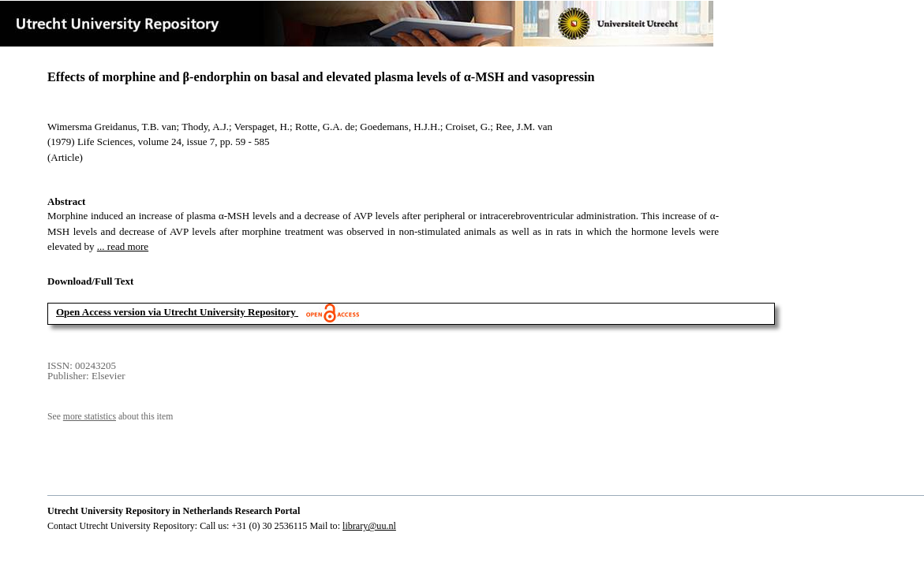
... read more (123, 246)
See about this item (110, 417)
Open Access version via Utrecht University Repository (176, 312)
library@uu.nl (369, 526)
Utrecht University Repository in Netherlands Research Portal (174, 511)
